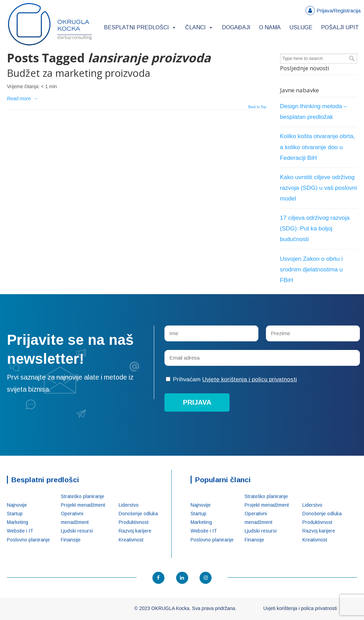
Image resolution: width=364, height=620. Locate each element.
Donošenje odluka (138, 514)
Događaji (236, 27)
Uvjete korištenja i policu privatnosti (250, 379)
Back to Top (257, 107)
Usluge (301, 27)
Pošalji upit (340, 27)
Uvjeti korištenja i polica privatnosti (300, 608)
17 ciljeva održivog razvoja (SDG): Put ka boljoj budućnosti (315, 228)
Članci (199, 27)
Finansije (71, 540)
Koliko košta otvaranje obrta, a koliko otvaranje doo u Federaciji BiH (318, 147)
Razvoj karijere (135, 531)
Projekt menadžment (83, 505)
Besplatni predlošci (140, 27)
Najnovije (17, 505)
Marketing (18, 522)
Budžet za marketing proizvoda (79, 73)
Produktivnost (134, 522)
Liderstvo (129, 505)
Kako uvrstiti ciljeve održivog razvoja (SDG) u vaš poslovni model (319, 188)
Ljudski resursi (77, 531)
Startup (15, 514)
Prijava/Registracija (339, 11)
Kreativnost (131, 540)
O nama (270, 27)
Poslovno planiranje (28, 540)
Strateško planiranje (83, 496)
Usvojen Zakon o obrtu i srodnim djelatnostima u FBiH (312, 269)
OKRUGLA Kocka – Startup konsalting (50, 24)
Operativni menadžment (75, 518)
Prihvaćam (231, 379)
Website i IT (20, 531)
